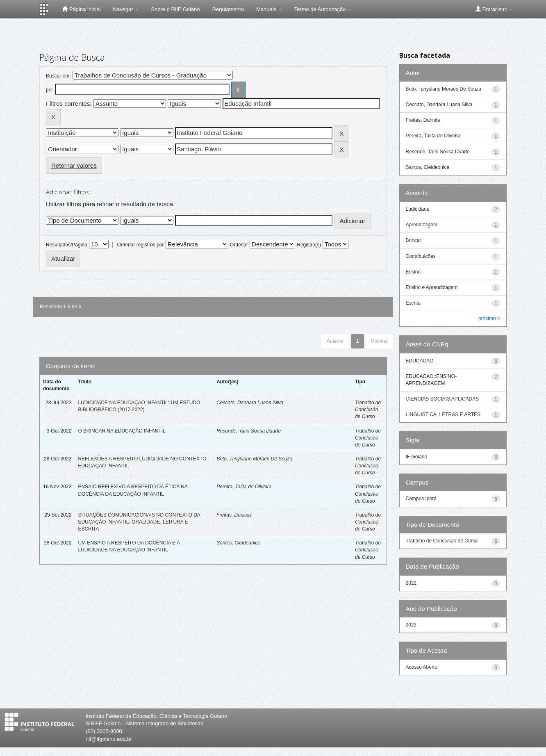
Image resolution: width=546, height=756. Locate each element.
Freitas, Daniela (234, 515)
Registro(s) (309, 245)
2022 (411, 583)
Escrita (413, 303)
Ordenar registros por (140, 245)
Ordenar (239, 245)
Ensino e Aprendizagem (432, 287)
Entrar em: (494, 9)
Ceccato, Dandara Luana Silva (250, 403)
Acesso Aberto (422, 667)
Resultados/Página (67, 245)
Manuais (269, 9)
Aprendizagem (422, 225)
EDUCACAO (420, 361)
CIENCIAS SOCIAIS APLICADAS (442, 399)
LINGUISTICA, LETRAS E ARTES (443, 414)
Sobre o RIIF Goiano (175, 9)
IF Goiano (417, 457)
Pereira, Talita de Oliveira (244, 487)
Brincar (414, 240)
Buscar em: (58, 76)
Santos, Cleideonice (238, 543)
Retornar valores (74, 165)
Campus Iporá (421, 499)
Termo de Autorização (323, 9)
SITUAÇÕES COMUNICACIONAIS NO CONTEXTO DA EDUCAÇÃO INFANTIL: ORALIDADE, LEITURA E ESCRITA (139, 522)
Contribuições (421, 256)
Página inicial (81, 9)
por (49, 90)
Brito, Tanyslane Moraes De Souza (254, 459)
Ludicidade (418, 209)
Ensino (413, 272)
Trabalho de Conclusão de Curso (368, 410)
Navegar (126, 9)
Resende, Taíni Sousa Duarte (249, 431)
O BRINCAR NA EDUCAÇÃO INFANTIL (122, 431)
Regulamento (228, 9)
